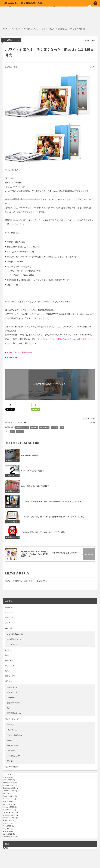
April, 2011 (7, 831)
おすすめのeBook (14, 703)
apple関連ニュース (12, 40)
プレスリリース (13, 644)
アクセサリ (11, 751)
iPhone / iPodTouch (14, 735)
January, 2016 (8, 785)
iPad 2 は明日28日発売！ (30, 458)
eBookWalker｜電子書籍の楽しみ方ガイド (23, 5)
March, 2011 (7, 834)
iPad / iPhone (44, 427)
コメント (19, 423)
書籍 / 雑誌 (9, 660)
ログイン (31, 581)
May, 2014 (7, 793)
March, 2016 (7, 780)
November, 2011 (9, 815)
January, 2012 (8, 810)
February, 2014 (8, 796)
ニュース (55, 427)
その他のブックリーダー (16, 756)
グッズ (8, 623)
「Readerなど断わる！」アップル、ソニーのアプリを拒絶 (43, 534)
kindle (9, 740)
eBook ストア (12, 524)
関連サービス (10, 676)
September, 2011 (9, 818)
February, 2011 (8, 837)
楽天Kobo (11, 761)
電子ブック (9, 681)
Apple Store (12, 357)
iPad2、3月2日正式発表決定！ (32, 473)
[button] (95, 3)
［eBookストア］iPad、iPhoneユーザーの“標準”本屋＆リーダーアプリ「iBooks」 (53, 519)
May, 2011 (7, 829)
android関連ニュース (15, 634)
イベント (9, 613)
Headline (34, 427)
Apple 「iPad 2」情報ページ (20, 352)
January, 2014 (8, 799)
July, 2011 (7, 823)
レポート (9, 650)
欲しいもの (9, 666)
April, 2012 (7, 802)
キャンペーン (10, 618)
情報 (7, 655)
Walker (10, 67)
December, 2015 (9, 788)
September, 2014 (9, 791)
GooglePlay (12, 697)
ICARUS (10, 725)
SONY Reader (13, 745)
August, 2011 (8, 820)
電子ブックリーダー (13, 719)
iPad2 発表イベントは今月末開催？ (35, 488)
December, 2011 (9, 812)
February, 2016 (8, 783)
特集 (62, 427)
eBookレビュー (13, 692)
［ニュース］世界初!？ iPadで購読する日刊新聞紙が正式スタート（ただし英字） (52, 504)
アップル (20, 432)
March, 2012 (7, 804)
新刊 (9, 708)
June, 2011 (7, 826)
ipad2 (12, 432)
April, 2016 (7, 777)
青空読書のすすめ (14, 713)
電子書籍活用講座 (12, 767)
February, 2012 (8, 807)
